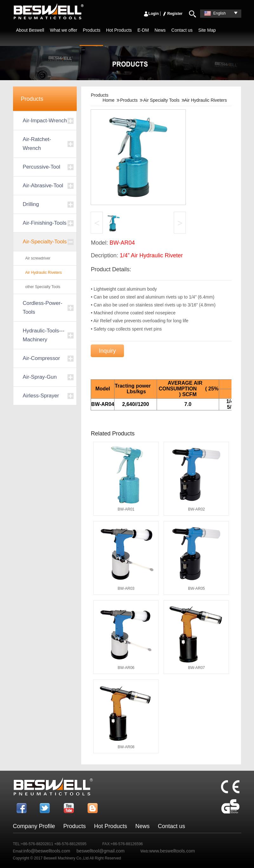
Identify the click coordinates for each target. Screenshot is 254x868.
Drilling (31, 204)
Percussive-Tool (42, 167)
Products (91, 30)
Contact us (182, 30)
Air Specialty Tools (161, 100)
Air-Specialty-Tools (45, 242)
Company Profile (34, 826)
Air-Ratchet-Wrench (37, 144)
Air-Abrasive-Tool (43, 186)
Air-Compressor (42, 358)
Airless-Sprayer (41, 396)
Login (151, 14)
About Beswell (30, 30)
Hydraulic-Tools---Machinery (44, 335)
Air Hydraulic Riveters (44, 273)
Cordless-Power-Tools (43, 308)
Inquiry (107, 351)
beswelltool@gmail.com (100, 851)
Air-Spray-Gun (40, 377)
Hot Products (119, 30)
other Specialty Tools (43, 287)
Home (109, 100)
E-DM (143, 30)
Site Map (207, 30)
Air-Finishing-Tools (45, 223)
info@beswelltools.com (47, 851)
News (160, 30)
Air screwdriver (38, 258)
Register (172, 14)
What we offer (63, 30)
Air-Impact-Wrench (45, 121)
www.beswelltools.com (172, 851)
